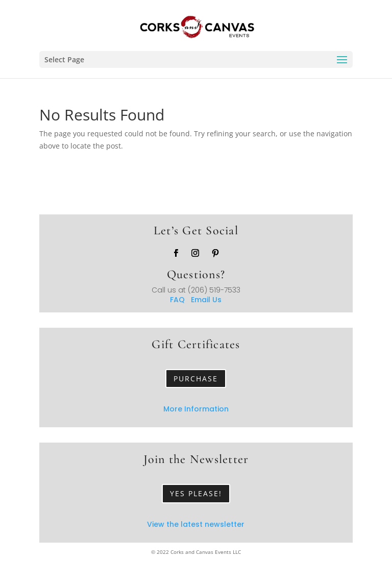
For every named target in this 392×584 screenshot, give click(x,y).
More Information (196, 409)
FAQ (180, 300)
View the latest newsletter (196, 524)
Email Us (206, 300)
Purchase (196, 379)
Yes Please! (196, 493)
